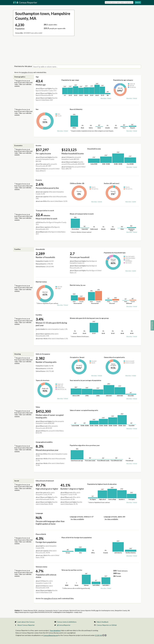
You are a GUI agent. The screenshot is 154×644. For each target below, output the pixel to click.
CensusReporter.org (51, 635)
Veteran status (41, 567)
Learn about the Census (26, 622)
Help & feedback (102, 622)
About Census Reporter (26, 625)
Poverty (39, 180)
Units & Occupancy (43, 354)
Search (138, 2)
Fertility (39, 315)
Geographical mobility (44, 442)
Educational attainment (45, 481)
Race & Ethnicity (76, 109)
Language (39, 513)
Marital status (41, 282)
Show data (103, 98)
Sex (37, 109)
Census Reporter (25, 2)
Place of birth (41, 534)
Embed (109, 98)
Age (37, 77)
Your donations (55, 630)
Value (38, 407)
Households (40, 249)
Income (38, 145)
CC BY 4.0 (101, 635)
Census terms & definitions (67, 622)
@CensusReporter (64, 625)
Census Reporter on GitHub (107, 625)
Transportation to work (45, 211)
